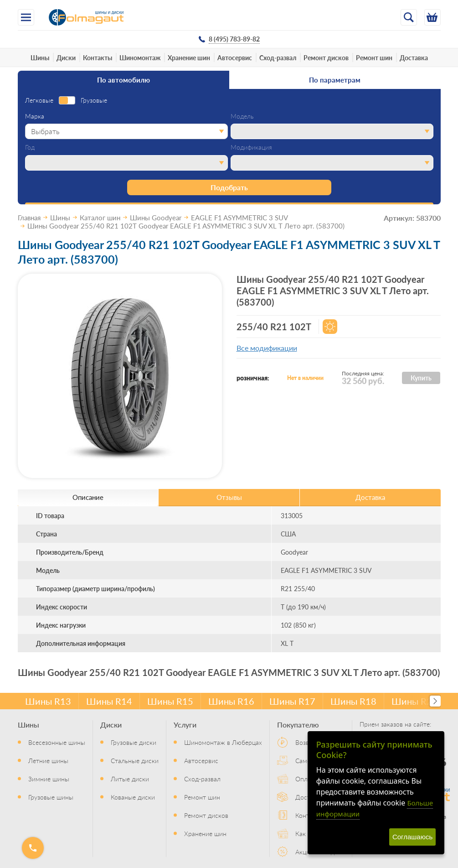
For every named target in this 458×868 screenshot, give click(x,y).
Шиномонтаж (140, 57)
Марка (35, 116)
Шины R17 (292, 701)
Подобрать (229, 187)
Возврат (307, 742)
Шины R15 (170, 701)
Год (30, 147)
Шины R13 (48, 701)
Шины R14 (109, 701)
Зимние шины (49, 779)
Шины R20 (414, 701)
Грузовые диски (134, 742)
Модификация (251, 147)
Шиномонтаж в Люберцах (223, 742)
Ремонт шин (374, 57)
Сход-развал (278, 57)
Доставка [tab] (370, 497)
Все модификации (267, 348)
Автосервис (235, 57)
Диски (66, 57)
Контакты (98, 57)
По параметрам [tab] (335, 80)
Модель (242, 116)
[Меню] (26, 17)
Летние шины (48, 760)
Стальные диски (135, 760)
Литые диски (130, 779)
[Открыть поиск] (409, 17)
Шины (40, 57)
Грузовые (94, 100)
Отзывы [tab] (229, 497)
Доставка (414, 57)
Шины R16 (231, 701)
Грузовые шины (51, 797)
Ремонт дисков (326, 57)
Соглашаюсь (412, 837)
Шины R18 (353, 701)
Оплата (306, 779)
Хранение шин (189, 57)
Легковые (39, 100)
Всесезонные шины (57, 742)
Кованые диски (133, 797)
